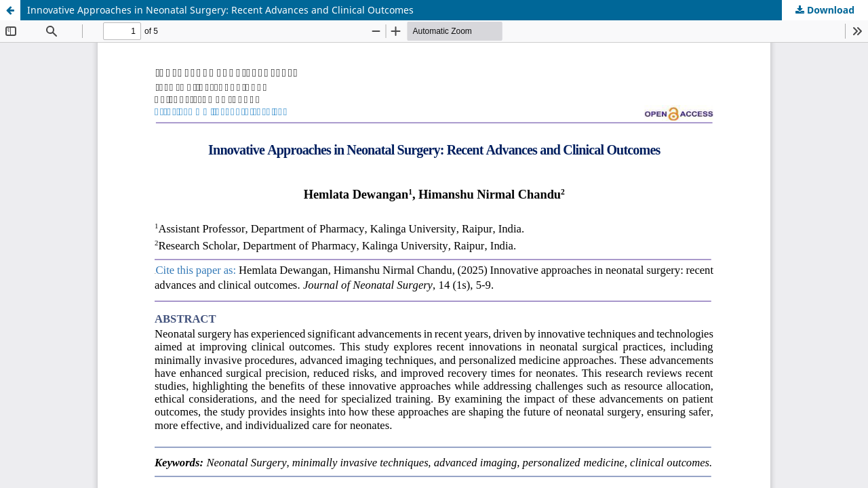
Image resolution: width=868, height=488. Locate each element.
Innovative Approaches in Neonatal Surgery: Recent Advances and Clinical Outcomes (220, 10)
